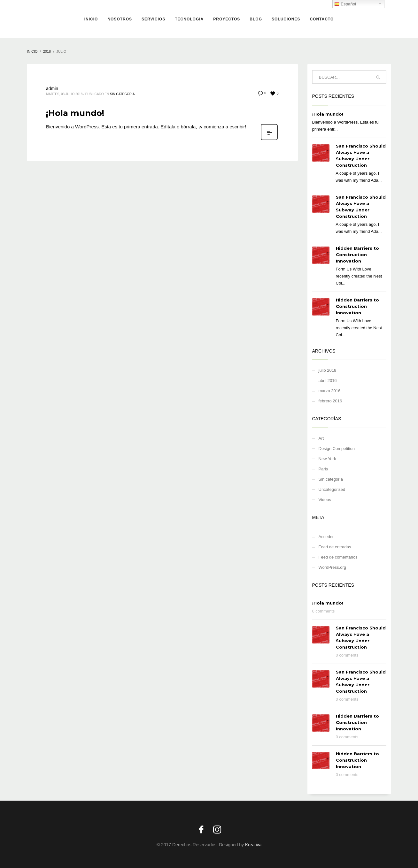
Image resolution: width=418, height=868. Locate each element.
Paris (323, 469)
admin (52, 88)
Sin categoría (122, 94)
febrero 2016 (330, 401)
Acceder (326, 537)
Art (321, 438)
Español (345, 4)
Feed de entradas (335, 547)
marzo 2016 (330, 391)
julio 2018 (328, 370)
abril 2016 (328, 381)
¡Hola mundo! (75, 113)
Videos (325, 500)
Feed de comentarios (338, 557)
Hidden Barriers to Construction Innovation (357, 255)
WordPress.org (332, 567)
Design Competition (337, 449)
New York (327, 459)
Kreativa (253, 845)
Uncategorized (332, 489)
